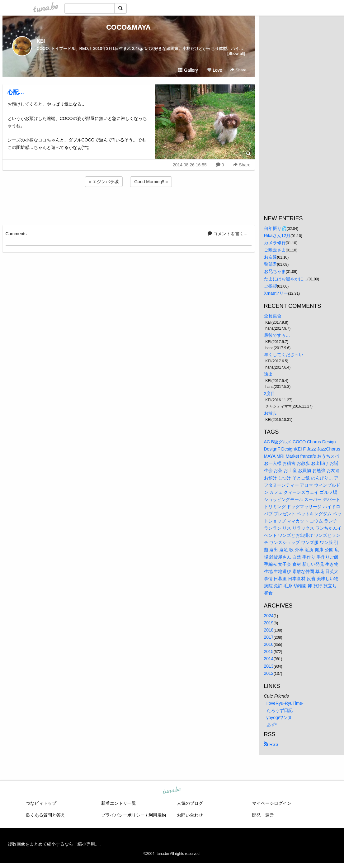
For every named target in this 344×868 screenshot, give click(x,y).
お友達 (271, 257)
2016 (269, 644)
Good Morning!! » (151, 182)
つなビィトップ (41, 803)
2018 (269, 630)
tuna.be (172, 791)
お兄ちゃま (275, 271)
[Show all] (236, 53)
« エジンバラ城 (104, 182)
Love (214, 70)
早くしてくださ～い (284, 355)
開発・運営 (263, 815)
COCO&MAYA (128, 27)
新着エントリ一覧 (119, 803)
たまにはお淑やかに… (286, 279)
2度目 (270, 393)
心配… (16, 92)
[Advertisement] (129, 205)
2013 (269, 666)
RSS (271, 744)
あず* (272, 725)
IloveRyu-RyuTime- (285, 703)
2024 (269, 616)
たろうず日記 (280, 710)
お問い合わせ (190, 815)
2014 (269, 659)
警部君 (271, 264)
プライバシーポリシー (123, 815)
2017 (269, 637)
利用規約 (157, 815)
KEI (41, 41)
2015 (269, 651)
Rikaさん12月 (277, 236)
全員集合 (273, 316)
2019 (269, 623)
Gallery (188, 70)
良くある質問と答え (45, 815)
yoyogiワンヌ (279, 718)
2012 (269, 673)
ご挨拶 (271, 286)
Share (238, 70)
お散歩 (271, 413)
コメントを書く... (228, 234)
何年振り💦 (275, 228)
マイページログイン (272, 803)
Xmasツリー (276, 293)
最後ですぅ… (277, 335)
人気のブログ (190, 803)
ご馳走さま (275, 250)
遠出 (268, 374)
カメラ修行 (275, 243)
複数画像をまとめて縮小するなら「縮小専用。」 (56, 844)
